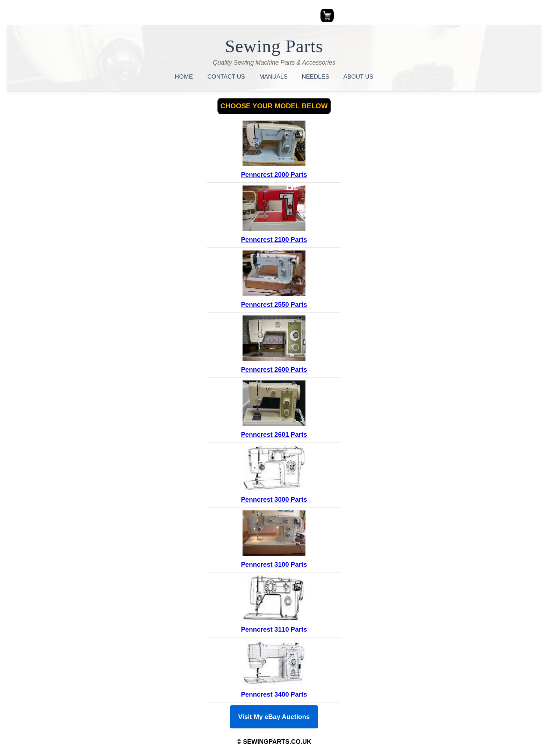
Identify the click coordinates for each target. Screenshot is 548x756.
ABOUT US (358, 77)
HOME (185, 77)
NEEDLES (316, 77)
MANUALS (274, 77)
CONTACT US (227, 77)
